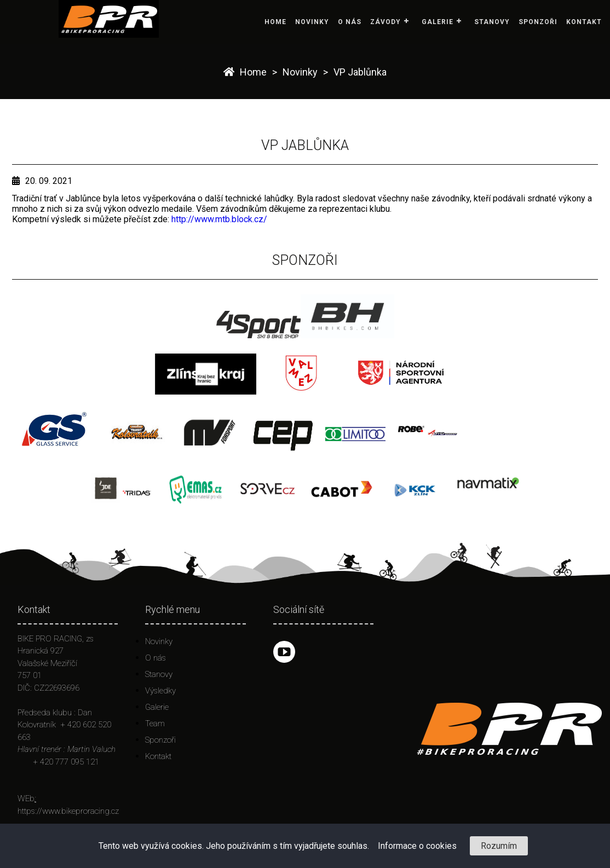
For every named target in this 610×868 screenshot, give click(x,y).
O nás (350, 22)
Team (155, 724)
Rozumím (499, 846)
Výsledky (160, 691)
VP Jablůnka (360, 72)
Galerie (438, 22)
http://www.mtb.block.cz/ (219, 219)
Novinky (312, 22)
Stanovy (492, 22)
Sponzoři (538, 22)
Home (275, 22)
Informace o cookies (417, 846)
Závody (385, 22)
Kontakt (584, 22)
